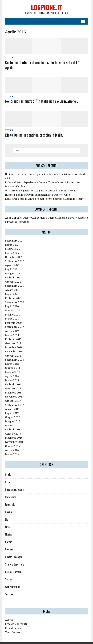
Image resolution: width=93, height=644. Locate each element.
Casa (7, 478)
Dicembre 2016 (13, 433)
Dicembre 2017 (13, 388)
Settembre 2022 (14, 257)
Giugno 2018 (12, 363)
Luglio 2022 (11, 265)
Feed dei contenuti (15, 619)
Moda (7, 523)
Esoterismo (10, 493)
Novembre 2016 (14, 437)
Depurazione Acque (14, 485)
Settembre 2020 (14, 298)
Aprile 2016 (11, 446)
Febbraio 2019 (13, 335)
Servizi (8, 575)
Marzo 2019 (12, 331)
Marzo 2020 (12, 314)
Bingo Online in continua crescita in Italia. (34, 130)
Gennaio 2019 (13, 339)
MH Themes (63, 641)
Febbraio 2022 (13, 273)
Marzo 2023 (12, 248)
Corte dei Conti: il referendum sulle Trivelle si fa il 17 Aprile (46, 63)
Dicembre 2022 (13, 253)
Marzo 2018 (12, 376)
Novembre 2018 (14, 347)
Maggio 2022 (12, 269)
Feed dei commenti (16, 623)
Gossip (8, 508)
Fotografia (10, 500)
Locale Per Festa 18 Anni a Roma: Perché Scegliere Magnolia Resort (44, 194)
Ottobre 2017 (13, 396)
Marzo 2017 (12, 421)
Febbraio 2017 (13, 425)
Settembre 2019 (14, 322)
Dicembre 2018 (13, 343)
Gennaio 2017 (13, 429)
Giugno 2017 (12, 413)
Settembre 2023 (14, 236)
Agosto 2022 (12, 261)
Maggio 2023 (12, 244)
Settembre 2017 (14, 400)
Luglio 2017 (11, 409)
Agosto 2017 (12, 405)
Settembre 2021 (14, 281)
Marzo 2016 (12, 450)
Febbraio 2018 (13, 380)
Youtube (8, 590)
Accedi (8, 615)
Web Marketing (12, 582)
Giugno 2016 (12, 441)
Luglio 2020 (11, 302)
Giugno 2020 (12, 306)
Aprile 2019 (11, 326)
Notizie (9, 58)
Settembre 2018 (14, 355)
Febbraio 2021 (13, 294)
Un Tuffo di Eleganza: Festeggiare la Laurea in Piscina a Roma (40, 186)
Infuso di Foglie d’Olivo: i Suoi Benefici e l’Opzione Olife (37, 190)
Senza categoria (12, 567)
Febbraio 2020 (13, 318)
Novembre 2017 (14, 392)
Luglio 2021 (11, 290)
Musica (8, 530)
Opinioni (9, 545)
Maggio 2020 (12, 310)
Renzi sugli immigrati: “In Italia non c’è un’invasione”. (41, 96)
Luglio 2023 (11, 240)
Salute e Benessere (14, 560)
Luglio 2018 (11, 359)
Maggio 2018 (12, 367)
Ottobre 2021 (13, 277)
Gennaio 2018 (13, 384)
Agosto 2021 (12, 285)
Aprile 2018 (11, 372)
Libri (7, 515)
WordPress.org (13, 628)
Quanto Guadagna (13, 552)
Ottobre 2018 (13, 351)
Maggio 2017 (12, 417)
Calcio (8, 470)
